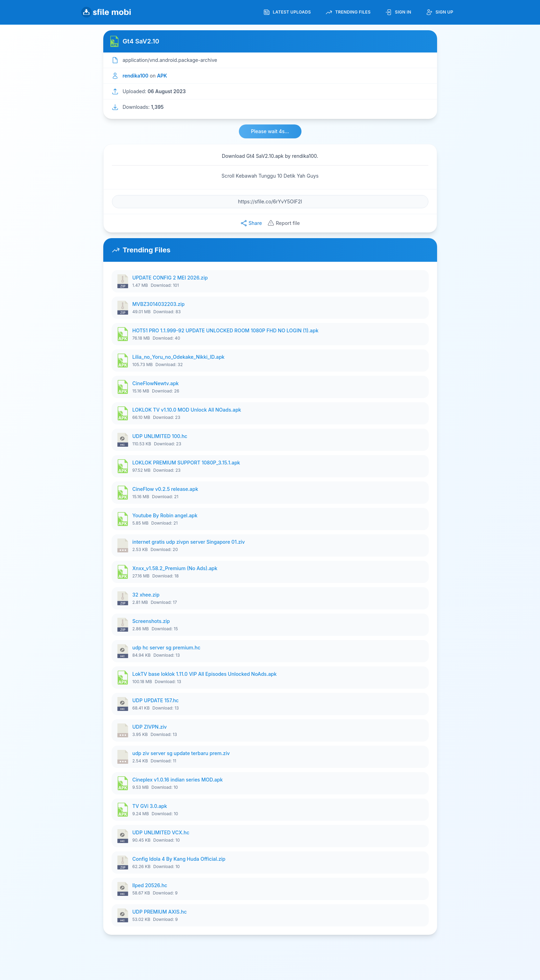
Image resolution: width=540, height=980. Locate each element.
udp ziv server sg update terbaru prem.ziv (181, 753)
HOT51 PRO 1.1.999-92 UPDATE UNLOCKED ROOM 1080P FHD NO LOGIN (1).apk (225, 330)
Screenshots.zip (151, 621)
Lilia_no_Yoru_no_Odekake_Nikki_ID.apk (179, 357)
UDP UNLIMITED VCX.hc (161, 832)
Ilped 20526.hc (150, 885)
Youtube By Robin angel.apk (165, 515)
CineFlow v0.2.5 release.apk (165, 489)
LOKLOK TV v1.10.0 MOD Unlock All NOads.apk (187, 410)
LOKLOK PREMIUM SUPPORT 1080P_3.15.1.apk (186, 463)
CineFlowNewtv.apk (156, 383)
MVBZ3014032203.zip (159, 304)
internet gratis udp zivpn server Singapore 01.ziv (189, 542)
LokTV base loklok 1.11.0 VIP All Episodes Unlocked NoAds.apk (205, 674)
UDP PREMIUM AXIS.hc (160, 912)
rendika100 (136, 76)
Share (251, 223)
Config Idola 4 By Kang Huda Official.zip (179, 859)
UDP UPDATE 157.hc (156, 700)
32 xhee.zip (146, 595)
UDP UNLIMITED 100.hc (160, 436)
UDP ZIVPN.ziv (150, 727)
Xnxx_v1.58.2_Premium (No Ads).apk (175, 568)
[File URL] (270, 202)
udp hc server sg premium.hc (167, 647)
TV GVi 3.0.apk (150, 806)
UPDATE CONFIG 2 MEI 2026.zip (170, 278)
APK (162, 76)
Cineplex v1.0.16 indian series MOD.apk (178, 780)
